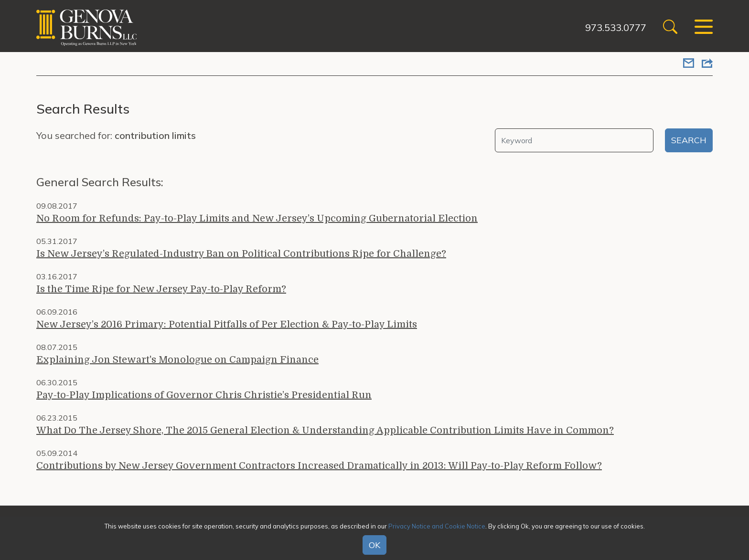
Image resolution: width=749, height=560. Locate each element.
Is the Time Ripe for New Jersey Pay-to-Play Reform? (161, 289)
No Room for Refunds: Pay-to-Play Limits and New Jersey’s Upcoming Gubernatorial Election (257, 218)
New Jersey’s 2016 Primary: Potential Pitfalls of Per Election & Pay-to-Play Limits (227, 324)
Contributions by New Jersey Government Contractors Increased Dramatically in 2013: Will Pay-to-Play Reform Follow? (319, 466)
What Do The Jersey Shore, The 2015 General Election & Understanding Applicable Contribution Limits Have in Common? (325, 430)
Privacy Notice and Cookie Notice (437, 526)
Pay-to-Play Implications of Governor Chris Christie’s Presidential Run (204, 395)
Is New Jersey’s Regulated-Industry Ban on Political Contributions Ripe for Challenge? (241, 254)
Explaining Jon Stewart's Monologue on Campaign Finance (177, 360)
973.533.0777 (615, 27)
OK (374, 545)
